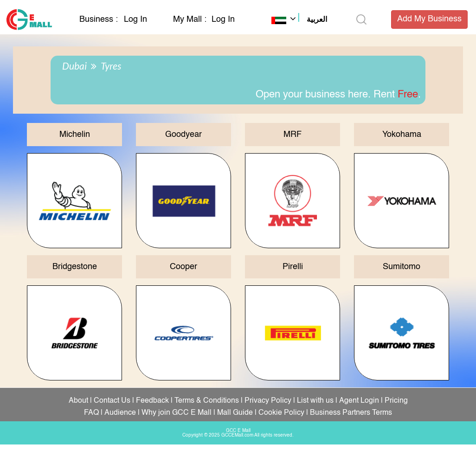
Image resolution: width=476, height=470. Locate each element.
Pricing (396, 401)
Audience (120, 413)
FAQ (91, 413)
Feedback (152, 401)
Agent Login (359, 401)
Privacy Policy (268, 401)
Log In (135, 19)
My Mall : (190, 19)
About (78, 401)
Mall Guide (235, 413)
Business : (100, 19)
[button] (299, 20)
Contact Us (112, 401)
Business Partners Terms (351, 413)
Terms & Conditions (207, 401)
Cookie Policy (281, 413)
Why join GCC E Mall (177, 413)
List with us (315, 401)
